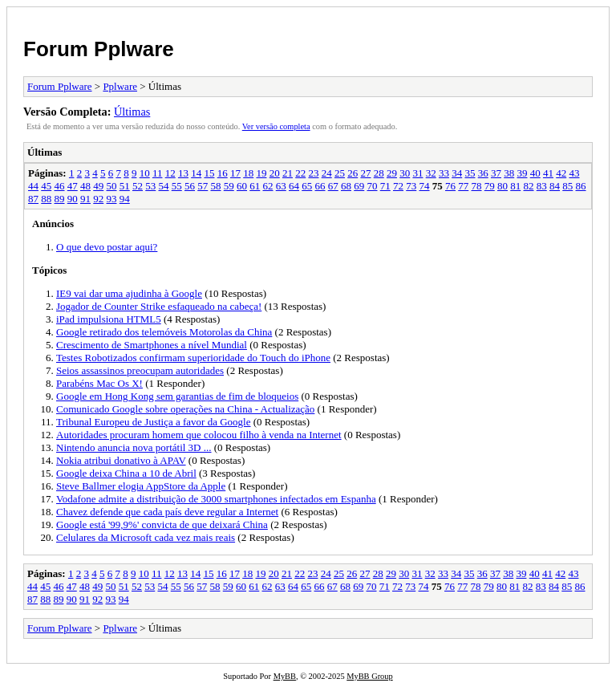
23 (313, 173)
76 (450, 186)
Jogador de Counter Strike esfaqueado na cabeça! (159, 306)
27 (365, 173)
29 (392, 173)
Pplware (120, 86)
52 (138, 186)
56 (190, 186)
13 (183, 173)
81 (515, 186)
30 (405, 173)
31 (417, 173)
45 (46, 186)
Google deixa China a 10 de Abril (126, 473)
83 (542, 186)
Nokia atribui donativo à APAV (121, 460)
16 (223, 173)
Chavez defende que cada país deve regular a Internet (167, 512)
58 (216, 186)
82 (529, 186)
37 (496, 173)
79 (490, 186)
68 (346, 186)
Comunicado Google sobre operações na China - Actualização (185, 409)
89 (60, 199)
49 (98, 186)
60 (242, 186)
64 (294, 186)
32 (431, 173)
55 (177, 186)
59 (229, 186)
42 (561, 173)
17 (235, 173)
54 (164, 186)
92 (98, 199)
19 (261, 173)
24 (327, 173)
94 (125, 199)
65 (307, 186)
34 (457, 173)
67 (333, 186)
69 (359, 186)
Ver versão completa (276, 126)
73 (411, 186)
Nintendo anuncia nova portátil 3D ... (134, 447)
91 (85, 199)
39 (522, 173)
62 (268, 186)
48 (85, 186)
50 (112, 186)
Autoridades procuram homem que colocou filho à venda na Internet (199, 435)
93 (112, 199)
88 (46, 199)
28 (379, 173)
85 (567, 186)
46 (60, 186)
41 (548, 173)
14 (196, 173)
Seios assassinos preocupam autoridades (140, 370)
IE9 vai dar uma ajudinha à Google (129, 293)
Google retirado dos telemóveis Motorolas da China (164, 332)
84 (555, 186)
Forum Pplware (99, 49)
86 (581, 186)
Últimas (132, 112)
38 (509, 173)
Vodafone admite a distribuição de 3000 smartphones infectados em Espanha (216, 499)
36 (483, 173)
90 (73, 199)
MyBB (285, 676)
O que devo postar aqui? (107, 247)
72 (398, 186)
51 (125, 186)
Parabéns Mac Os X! (99, 383)
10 (145, 173)
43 (574, 173)
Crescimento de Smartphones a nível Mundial (152, 345)
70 (373, 186)
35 (470, 173)
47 (73, 186)
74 (425, 186)
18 (248, 173)
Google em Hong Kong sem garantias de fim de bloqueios (177, 396)
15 (209, 173)
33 (444, 173)
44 (33, 186)
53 (150, 186)
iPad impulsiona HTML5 (109, 319)
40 (535, 173)
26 (353, 173)
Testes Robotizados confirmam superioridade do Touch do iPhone (193, 358)
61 (255, 186)
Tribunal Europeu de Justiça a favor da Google (154, 422)
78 (477, 186)
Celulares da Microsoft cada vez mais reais (146, 537)
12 (170, 173)
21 (288, 173)
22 (300, 173)
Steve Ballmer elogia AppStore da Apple (141, 486)
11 (158, 173)
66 (320, 186)
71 (385, 186)
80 (503, 186)
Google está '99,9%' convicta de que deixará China (162, 524)
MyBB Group (369, 676)
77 (463, 186)
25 (340, 173)
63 (281, 186)
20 (275, 173)
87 (33, 199)
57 (203, 186)
